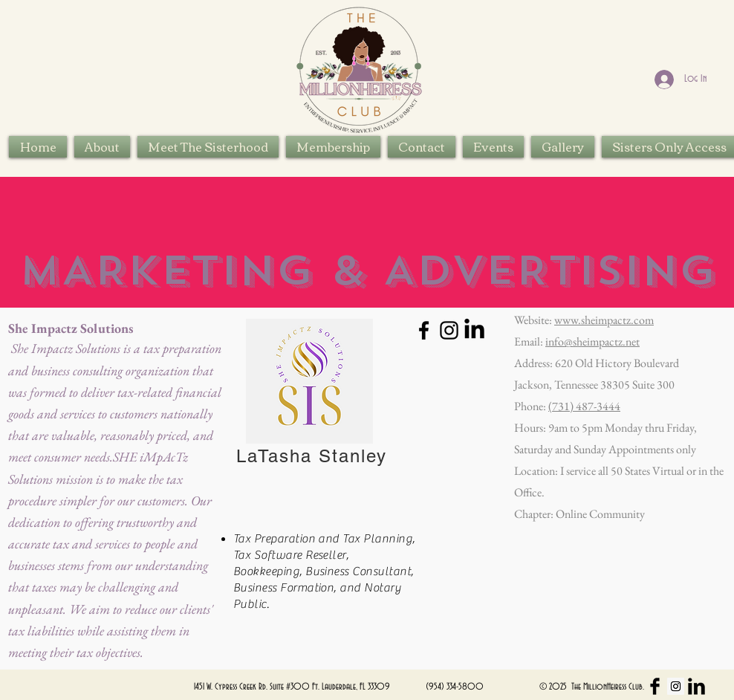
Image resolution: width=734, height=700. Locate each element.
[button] (208, 147)
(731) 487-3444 (584, 406)
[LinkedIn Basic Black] (696, 686)
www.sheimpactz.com (604, 320)
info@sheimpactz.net (592, 341)
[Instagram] (449, 330)
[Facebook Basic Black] (655, 686)
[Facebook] (424, 330)
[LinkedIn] (474, 330)
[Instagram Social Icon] (676, 686)
